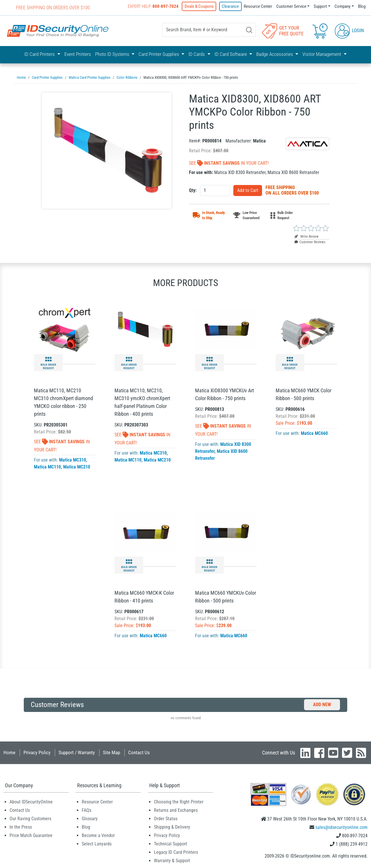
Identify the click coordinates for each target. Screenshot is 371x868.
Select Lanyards (97, 843)
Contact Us (139, 752)
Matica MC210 (77, 466)
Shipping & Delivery (172, 826)
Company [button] (342, 6)
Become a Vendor (98, 835)
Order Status (166, 818)
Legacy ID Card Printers (176, 852)
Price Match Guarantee (31, 835)
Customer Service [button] (291, 6)
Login (349, 30)
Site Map (111, 752)
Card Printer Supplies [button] (159, 54)
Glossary (90, 818)
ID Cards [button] (197, 54)
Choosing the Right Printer (179, 801)
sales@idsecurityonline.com (341, 827)
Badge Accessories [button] (275, 54)
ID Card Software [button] (231, 54)
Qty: (193, 190)
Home (9, 752)
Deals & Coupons (200, 6)
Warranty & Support (172, 860)
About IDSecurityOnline (31, 801)
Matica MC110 (47, 466)
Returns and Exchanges (176, 810)
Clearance (231, 6)
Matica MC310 (73, 459)
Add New (322, 704)
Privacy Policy (37, 752)
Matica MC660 (314, 433)
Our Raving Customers (30, 818)
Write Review (307, 236)
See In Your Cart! (229, 163)
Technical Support (171, 843)
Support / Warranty (77, 752)
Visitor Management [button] (322, 54)
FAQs (87, 810)
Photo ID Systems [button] (113, 54)
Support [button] (320, 6)
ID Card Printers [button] (40, 54)
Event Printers (78, 54)
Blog (362, 6)
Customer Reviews (310, 241)
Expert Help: (154, 6)
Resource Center (258, 6)
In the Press (21, 826)
